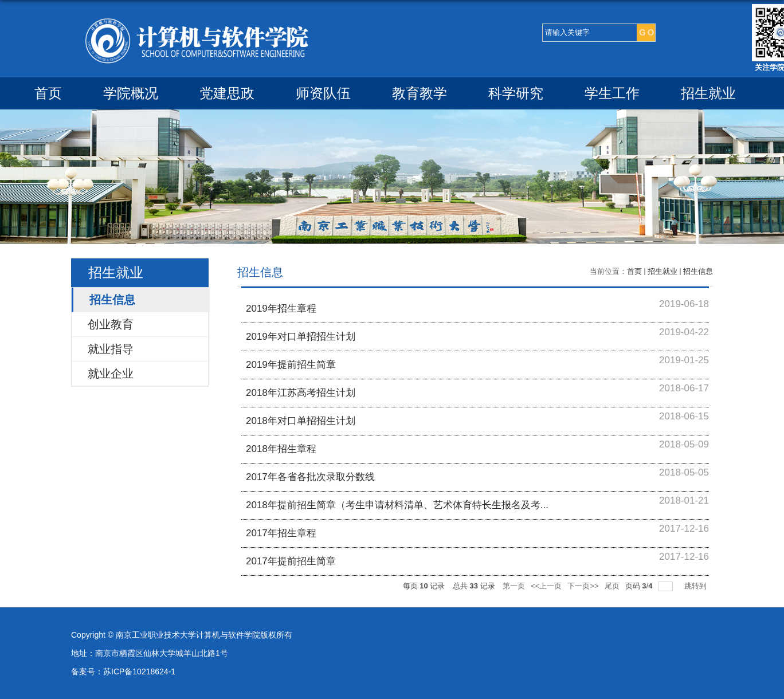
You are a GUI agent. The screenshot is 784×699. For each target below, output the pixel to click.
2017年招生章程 (281, 533)
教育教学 (420, 93)
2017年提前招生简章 (291, 561)
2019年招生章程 (281, 309)
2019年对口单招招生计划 (301, 337)
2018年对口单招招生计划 (301, 421)
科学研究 (516, 93)
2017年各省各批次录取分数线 (310, 477)
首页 (48, 93)
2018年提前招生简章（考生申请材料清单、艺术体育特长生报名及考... (397, 505)
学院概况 (131, 93)
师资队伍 (323, 93)
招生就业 (708, 93)
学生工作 (612, 93)
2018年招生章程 (281, 449)
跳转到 (697, 586)
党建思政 (227, 93)
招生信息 (698, 271)
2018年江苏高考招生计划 (301, 393)
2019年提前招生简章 (291, 365)
